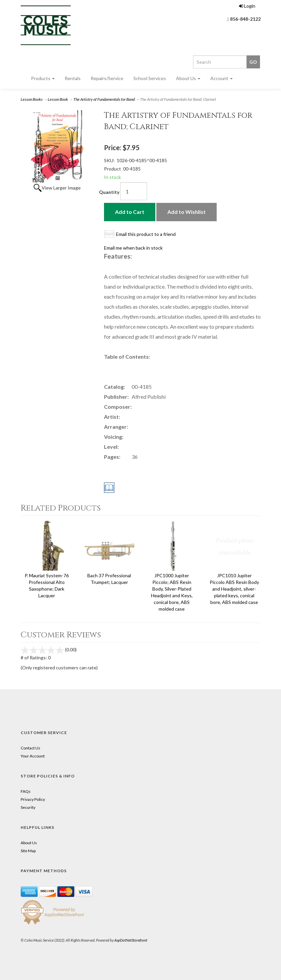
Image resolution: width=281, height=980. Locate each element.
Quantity (109, 192)
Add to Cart (130, 212)
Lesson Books (32, 99)
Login (247, 6)
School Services (150, 78)
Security (28, 807)
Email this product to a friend (146, 234)
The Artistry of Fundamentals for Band (104, 99)
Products (43, 78)
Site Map (28, 851)
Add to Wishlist (186, 212)
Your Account (33, 756)
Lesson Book (58, 99)
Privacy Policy (33, 799)
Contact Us (30, 748)
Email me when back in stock (133, 248)
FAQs (26, 791)
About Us (188, 78)
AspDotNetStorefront (131, 940)
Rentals (73, 78)
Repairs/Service (107, 78)
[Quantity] (134, 191)
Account (221, 78)
